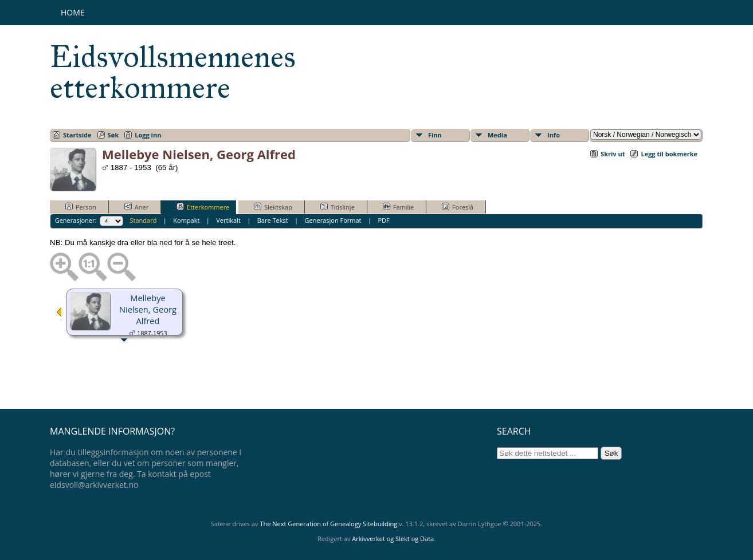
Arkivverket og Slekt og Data (393, 539)
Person (81, 207)
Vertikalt (228, 220)
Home (73, 12)
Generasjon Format (333, 220)
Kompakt (186, 220)
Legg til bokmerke (669, 154)
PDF (383, 220)
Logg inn (148, 135)
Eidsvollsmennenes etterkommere (173, 72)
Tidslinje (338, 207)
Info (554, 135)
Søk (113, 135)
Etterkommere (203, 207)
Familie (398, 207)
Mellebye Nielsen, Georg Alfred (148, 309)
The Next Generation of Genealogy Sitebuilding (328, 524)
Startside (77, 135)
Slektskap (273, 207)
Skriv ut (613, 154)
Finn (435, 135)
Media (497, 135)
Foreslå (458, 207)
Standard (144, 220)
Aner (136, 207)
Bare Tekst (273, 220)
